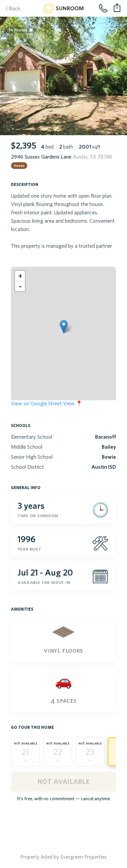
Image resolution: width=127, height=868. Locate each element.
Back (10, 9)
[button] (64, 327)
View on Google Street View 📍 (47, 403)
